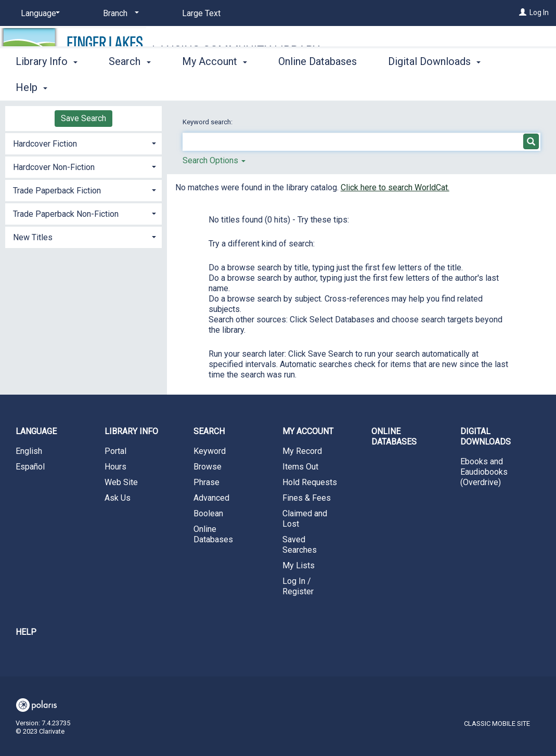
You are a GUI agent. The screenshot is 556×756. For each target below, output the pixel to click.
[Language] (38, 14)
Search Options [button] (214, 160)
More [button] (409, 87)
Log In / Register (298, 586)
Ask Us (118, 498)
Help (26, 632)
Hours (115, 467)
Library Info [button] (47, 86)
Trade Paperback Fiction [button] (57, 191)
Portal (115, 451)
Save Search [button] (83, 118)
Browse (208, 467)
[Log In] (523, 12)
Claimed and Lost (305, 519)
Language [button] (36, 431)
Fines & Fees (307, 498)
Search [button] (130, 86)
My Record (302, 451)
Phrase (206, 482)
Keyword (210, 451)
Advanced (211, 498)
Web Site (121, 482)
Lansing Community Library (236, 50)
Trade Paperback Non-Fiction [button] (66, 214)
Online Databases (318, 86)
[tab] (83, 143)
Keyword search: (208, 122)
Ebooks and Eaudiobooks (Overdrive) (484, 472)
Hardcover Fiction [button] (45, 144)
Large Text (201, 13)
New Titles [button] (33, 237)
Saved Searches (300, 545)
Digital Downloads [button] (486, 436)
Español (30, 467)
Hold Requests (310, 482)
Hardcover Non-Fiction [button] (54, 167)
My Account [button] (215, 86)
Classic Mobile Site (497, 724)
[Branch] (119, 14)
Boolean (208, 513)
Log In (539, 12)
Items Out (300, 467)
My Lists (299, 565)
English (29, 451)
